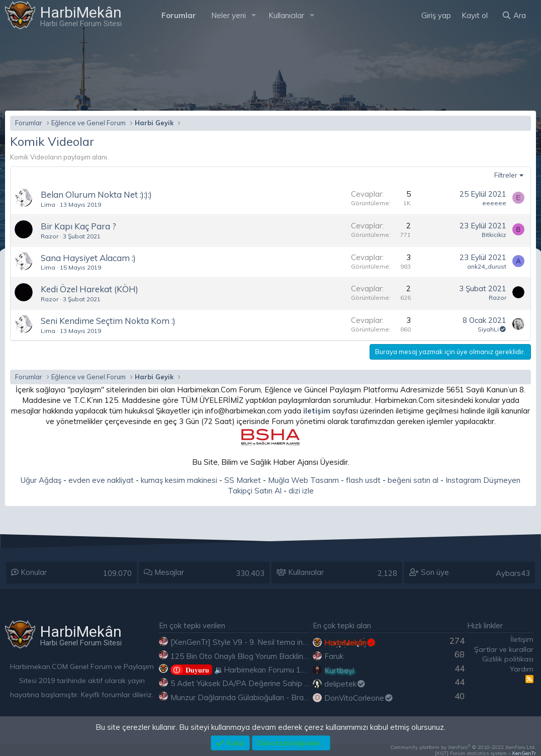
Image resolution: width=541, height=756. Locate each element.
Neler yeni (229, 15)
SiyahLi (492, 329)
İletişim (522, 639)
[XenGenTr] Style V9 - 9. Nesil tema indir (241, 642)
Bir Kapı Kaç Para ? (78, 226)
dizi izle (301, 491)
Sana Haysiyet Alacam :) (88, 258)
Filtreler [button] (506, 175)
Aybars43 (513, 573)
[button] (254, 15)
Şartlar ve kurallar (504, 649)
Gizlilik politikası (508, 659)
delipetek (345, 684)
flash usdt (363, 480)
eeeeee (494, 203)
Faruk (334, 656)
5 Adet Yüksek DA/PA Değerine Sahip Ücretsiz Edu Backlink (274, 683)
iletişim (317, 411)
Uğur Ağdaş (41, 480)
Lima (48, 204)
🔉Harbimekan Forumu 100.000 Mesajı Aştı (268, 670)
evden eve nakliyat (101, 480)
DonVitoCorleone (359, 698)
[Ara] (514, 15)
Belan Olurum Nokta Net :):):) (96, 194)
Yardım (522, 669)
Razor (50, 236)
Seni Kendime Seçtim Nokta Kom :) (108, 321)
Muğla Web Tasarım (303, 480)
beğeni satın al (413, 480)
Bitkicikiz (494, 235)
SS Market (243, 480)
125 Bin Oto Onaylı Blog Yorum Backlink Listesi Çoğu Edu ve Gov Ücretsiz (297, 656)
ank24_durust (487, 266)
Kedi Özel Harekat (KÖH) (89, 289)
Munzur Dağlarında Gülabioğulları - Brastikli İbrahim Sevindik (274, 697)
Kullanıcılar (286, 15)
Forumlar (179, 15)
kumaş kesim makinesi (179, 480)
